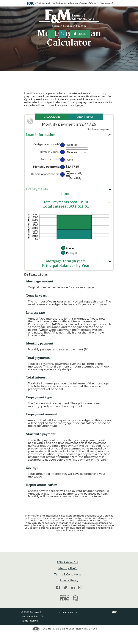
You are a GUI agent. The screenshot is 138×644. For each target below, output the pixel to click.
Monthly (76, 178)
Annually (76, 173)
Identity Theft (68, 568)
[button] (69, 135)
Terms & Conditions (68, 575)
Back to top (68, 613)
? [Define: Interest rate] (62, 160)
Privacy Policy (69, 581)
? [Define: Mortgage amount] (62, 145)
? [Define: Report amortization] (62, 175)
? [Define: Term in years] (62, 152)
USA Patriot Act (68, 563)
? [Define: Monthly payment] (62, 167)
